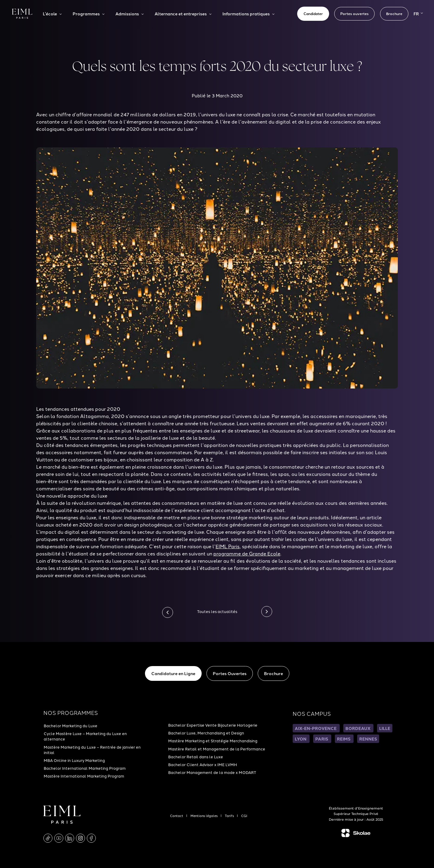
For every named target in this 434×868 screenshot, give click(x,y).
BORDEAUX (358, 728)
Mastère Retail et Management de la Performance (217, 749)
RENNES (368, 739)
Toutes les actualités (217, 611)
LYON (301, 739)
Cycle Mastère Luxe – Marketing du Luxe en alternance (85, 736)
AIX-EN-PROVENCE (316, 728)
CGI (244, 816)
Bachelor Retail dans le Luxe (196, 756)
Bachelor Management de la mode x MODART (212, 772)
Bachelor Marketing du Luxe (71, 725)
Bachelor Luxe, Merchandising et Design (206, 733)
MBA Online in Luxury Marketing (74, 760)
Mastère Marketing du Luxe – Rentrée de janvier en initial (92, 750)
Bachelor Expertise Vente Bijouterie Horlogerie (213, 725)
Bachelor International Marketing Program (85, 768)
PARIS (322, 739)
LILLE (385, 728)
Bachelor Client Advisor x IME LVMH (203, 764)
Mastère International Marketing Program (84, 776)
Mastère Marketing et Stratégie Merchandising (213, 741)
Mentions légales (204, 816)
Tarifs (230, 816)
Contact (177, 816)
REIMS (344, 739)
